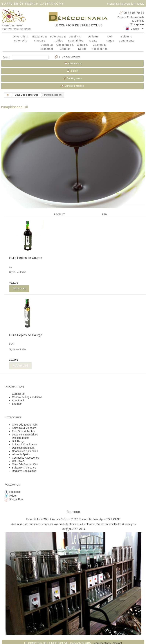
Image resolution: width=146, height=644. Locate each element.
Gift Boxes (18, 461)
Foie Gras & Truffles (58, 39)
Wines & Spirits (82, 47)
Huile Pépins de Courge (26, 258)
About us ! (18, 400)
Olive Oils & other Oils (20, 39)
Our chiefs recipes (72, 86)
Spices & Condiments (127, 39)
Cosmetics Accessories (100, 47)
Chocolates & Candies (65, 47)
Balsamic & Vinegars (40, 39)
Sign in (74, 71)
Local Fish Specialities (76, 39)
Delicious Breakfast (47, 47)
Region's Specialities (24, 471)
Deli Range (110, 39)
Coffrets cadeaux (71, 57)
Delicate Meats (93, 39)
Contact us (18, 394)
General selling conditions (27, 397)
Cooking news (72, 78)
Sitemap (17, 404)
